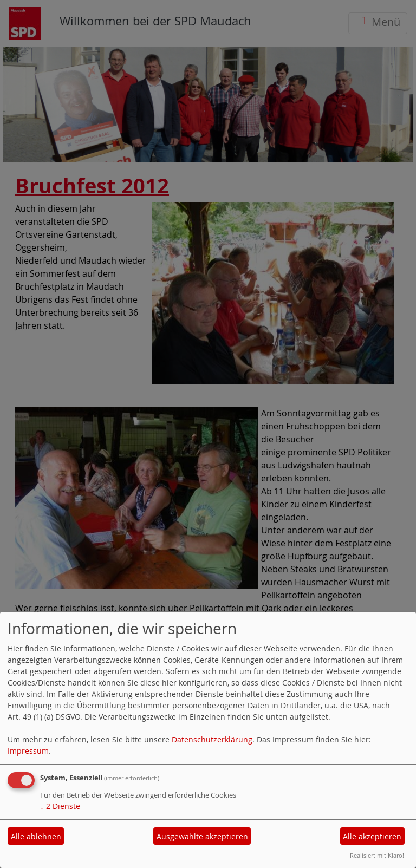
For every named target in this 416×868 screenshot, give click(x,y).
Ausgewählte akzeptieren (202, 836)
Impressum (28, 751)
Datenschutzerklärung (212, 739)
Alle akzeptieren (372, 836)
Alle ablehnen (36, 836)
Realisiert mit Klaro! (377, 855)
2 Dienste (60, 806)
